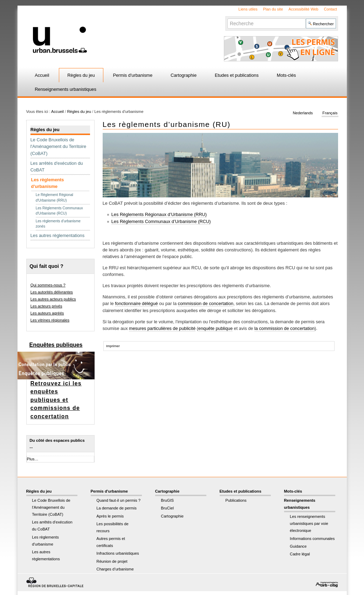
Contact (330, 9)
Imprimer (113, 346)
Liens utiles (248, 9)
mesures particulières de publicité (162, 328)
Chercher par (227, 18)
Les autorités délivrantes (52, 292)
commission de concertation (206, 303)
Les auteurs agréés (47, 313)
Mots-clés (286, 75)
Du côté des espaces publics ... (57, 443)
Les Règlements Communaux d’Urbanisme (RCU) (161, 221)
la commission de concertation (284, 328)
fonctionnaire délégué (136, 303)
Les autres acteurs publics (53, 299)
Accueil (42, 75)
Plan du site (273, 9)
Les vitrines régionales (50, 320)
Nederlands (303, 113)
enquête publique (215, 328)
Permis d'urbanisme (133, 75)
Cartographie (184, 75)
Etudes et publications (237, 75)
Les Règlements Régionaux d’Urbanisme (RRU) (159, 214)
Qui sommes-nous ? (48, 285)
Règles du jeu (81, 75)
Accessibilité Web (304, 9)
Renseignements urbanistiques (66, 89)
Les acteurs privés (46, 306)
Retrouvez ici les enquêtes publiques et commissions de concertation (56, 400)
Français (330, 113)
